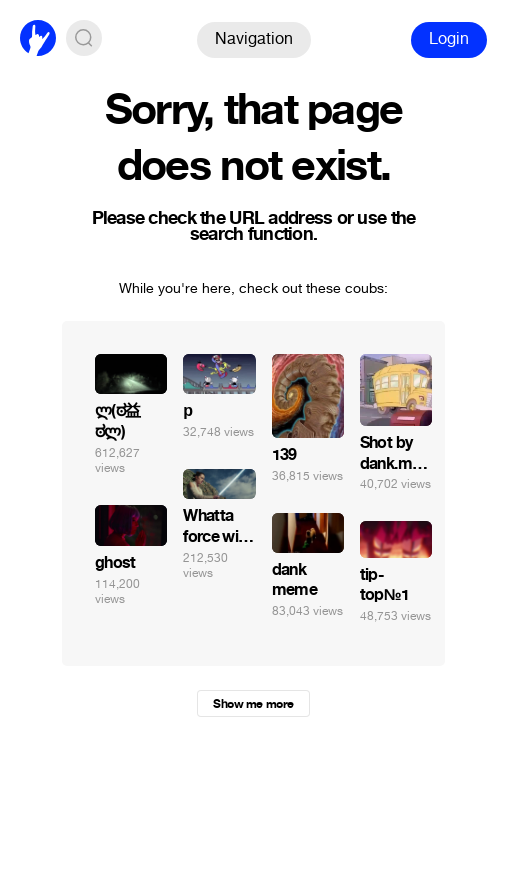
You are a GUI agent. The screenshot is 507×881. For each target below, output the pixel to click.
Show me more (253, 704)
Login (449, 38)
